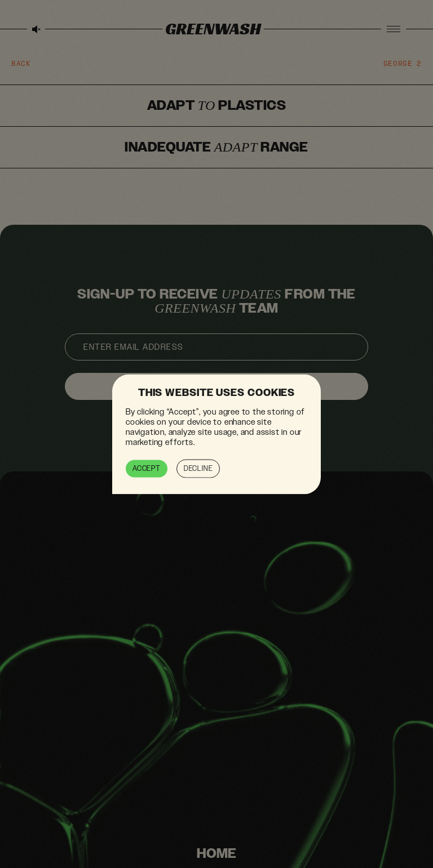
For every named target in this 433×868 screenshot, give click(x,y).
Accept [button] (147, 468)
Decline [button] (198, 468)
